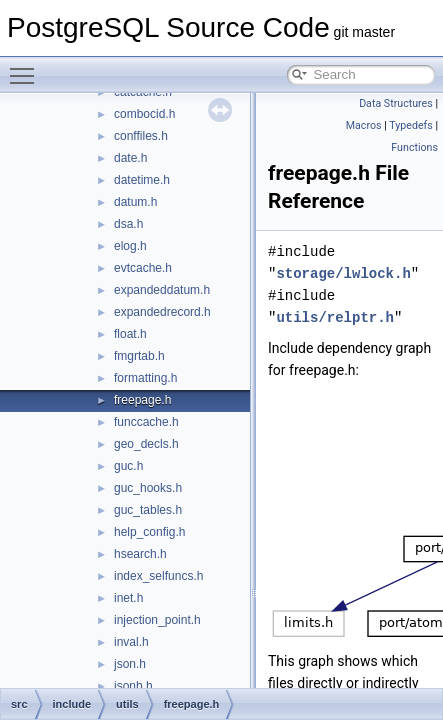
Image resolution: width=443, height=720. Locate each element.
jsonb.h (133, 686)
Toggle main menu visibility (27, 67)
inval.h (131, 642)
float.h (130, 334)
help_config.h (149, 532)
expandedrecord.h (162, 312)
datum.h (135, 202)
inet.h (128, 598)
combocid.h (144, 114)
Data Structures (396, 103)
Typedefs (411, 125)
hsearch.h (140, 554)
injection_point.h (157, 620)
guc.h (128, 466)
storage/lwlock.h (343, 273)
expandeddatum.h (162, 290)
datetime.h (142, 180)
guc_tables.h (148, 510)
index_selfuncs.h (158, 576)
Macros (364, 125)
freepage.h (142, 400)
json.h (130, 664)
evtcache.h (143, 268)
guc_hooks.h (148, 488)
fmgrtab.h (139, 356)
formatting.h (145, 378)
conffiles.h (141, 136)
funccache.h (146, 422)
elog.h (130, 246)
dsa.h (128, 224)
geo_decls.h (146, 444)
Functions (414, 147)
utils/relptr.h (335, 317)
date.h (130, 158)
